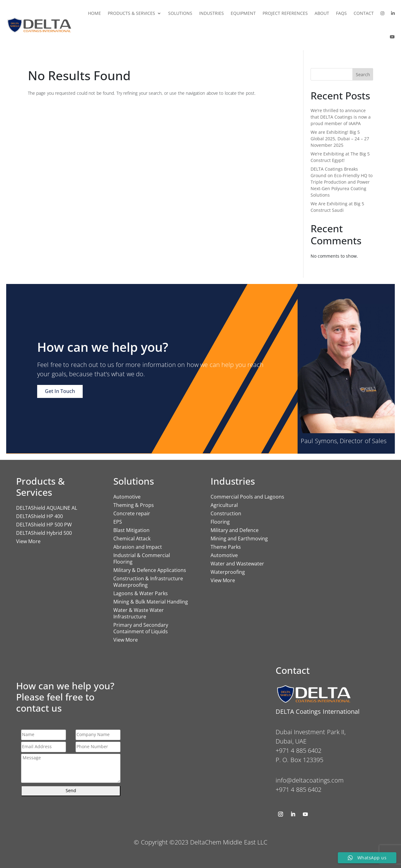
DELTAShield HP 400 (39, 516)
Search (363, 74)
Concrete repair (132, 513)
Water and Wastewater (237, 564)
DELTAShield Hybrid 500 (44, 533)
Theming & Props (134, 505)
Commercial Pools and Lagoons (247, 497)
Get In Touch (60, 391)
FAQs (341, 13)
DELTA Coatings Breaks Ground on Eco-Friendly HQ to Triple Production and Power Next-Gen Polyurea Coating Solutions (342, 182)
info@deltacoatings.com (310, 780)
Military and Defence (235, 530)
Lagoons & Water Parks (141, 593)
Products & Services (131, 13)
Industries (211, 13)
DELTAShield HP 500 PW (44, 525)
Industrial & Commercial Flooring (142, 558)
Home (94, 13)
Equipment (243, 13)
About (322, 13)
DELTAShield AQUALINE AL (47, 508)
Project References (285, 13)
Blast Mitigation (131, 530)
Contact (364, 13)
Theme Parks (226, 547)
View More (28, 541)
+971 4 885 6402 (299, 789)
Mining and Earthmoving (239, 539)
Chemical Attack (132, 539)
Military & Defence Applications (150, 570)
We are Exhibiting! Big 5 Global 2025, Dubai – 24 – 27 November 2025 (340, 139)
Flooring (220, 522)
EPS (118, 522)
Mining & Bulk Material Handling (151, 602)
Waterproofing (228, 572)
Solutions (180, 13)
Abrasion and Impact (138, 547)
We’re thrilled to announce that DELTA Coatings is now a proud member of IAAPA (341, 117)
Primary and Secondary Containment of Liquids (141, 628)
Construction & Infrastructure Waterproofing (148, 582)
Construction (226, 513)
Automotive (127, 497)
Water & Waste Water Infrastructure (139, 613)
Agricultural (224, 505)
